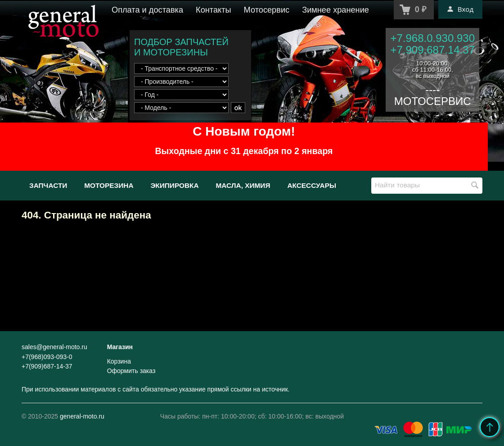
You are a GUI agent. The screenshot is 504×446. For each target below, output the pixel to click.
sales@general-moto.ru (54, 347)
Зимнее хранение (335, 10)
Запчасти (48, 185)
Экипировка (174, 185)
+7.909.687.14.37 (432, 50)
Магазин (120, 347)
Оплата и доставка (147, 10)
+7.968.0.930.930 (432, 38)
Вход (460, 9)
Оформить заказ (131, 371)
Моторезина (109, 185)
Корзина (119, 361)
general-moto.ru (82, 416)
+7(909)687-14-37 (47, 366)
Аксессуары (312, 185)
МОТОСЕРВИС (433, 101)
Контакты (214, 10)
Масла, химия (243, 185)
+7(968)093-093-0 (47, 357)
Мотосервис (267, 10)
